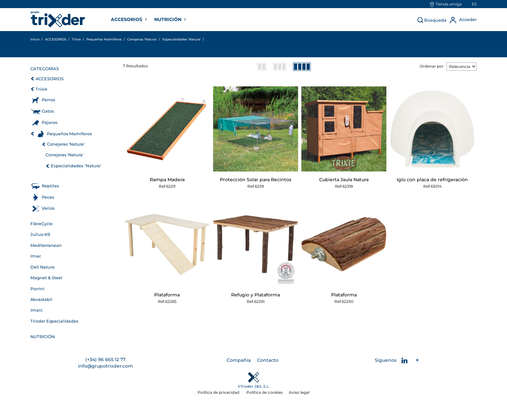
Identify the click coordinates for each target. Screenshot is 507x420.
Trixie (41, 89)
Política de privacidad (219, 392)
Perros (48, 100)
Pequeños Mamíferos (69, 134)
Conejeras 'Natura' (66, 144)
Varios (48, 208)
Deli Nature (43, 267)
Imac (36, 256)
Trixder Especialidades (54, 321)
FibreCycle (42, 224)
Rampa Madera (167, 180)
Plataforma (167, 295)
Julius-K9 (40, 234)
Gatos (48, 111)
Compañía (239, 360)
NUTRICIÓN (168, 19)
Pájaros (49, 122)
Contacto (268, 360)
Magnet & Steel (46, 278)
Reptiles (50, 186)
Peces (48, 197)
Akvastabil (41, 299)
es (474, 4)
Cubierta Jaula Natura (344, 180)
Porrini (38, 289)
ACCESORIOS (127, 19)
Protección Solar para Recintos (256, 180)
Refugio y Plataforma (256, 295)
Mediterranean (46, 245)
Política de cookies (264, 392)
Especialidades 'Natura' (76, 166)
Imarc (37, 310)
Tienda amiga (449, 4)
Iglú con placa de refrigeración (432, 180)
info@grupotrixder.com (105, 366)
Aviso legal (299, 392)
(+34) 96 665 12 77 (105, 359)
